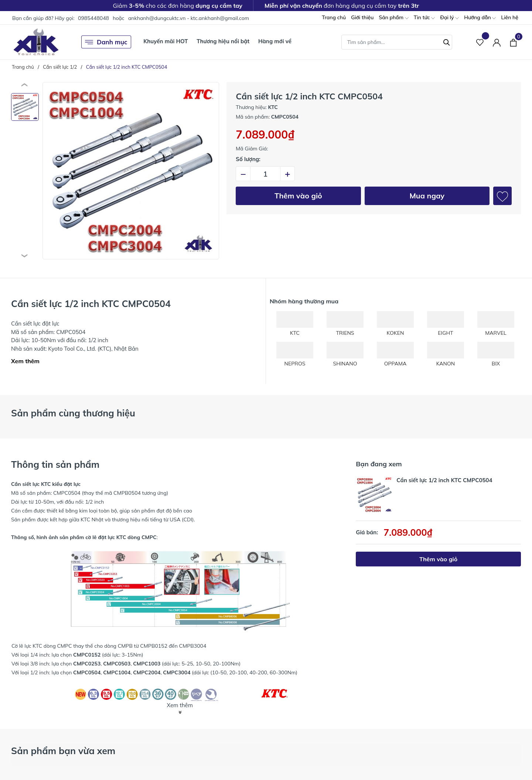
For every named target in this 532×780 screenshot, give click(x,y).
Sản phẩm (393, 18)
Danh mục (106, 42)
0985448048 (93, 18)
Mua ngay (427, 196)
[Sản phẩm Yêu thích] (480, 42)
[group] (131, 171)
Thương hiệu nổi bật (223, 41)
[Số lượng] (265, 174)
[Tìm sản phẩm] (397, 42)
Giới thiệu (362, 17)
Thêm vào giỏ (298, 196)
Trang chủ (334, 17)
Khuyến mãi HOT (166, 41)
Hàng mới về (275, 41)
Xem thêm (25, 361)
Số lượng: (248, 159)
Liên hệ (510, 17)
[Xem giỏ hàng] (513, 42)
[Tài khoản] (497, 42)
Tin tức (424, 18)
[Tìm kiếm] (447, 41)
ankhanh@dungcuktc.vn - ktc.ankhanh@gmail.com (189, 18)
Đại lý (449, 18)
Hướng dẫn (480, 18)
